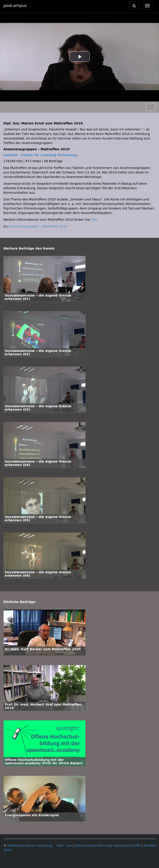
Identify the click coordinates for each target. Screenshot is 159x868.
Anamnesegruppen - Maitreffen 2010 (38, 226)
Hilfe (137, 846)
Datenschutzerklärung (92, 846)
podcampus (15, 6)
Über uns (64, 846)
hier (94, 220)
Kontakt (150, 846)
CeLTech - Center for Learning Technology (40, 155)
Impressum (122, 846)
